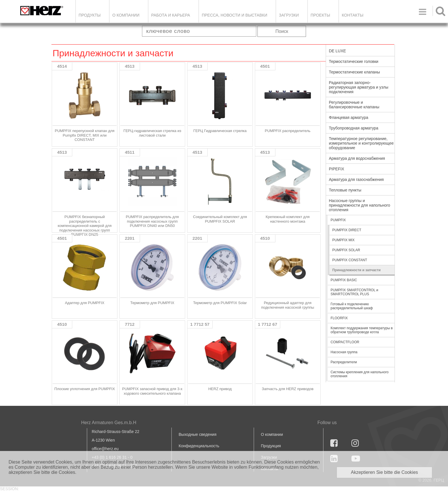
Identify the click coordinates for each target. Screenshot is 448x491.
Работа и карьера (171, 15)
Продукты (90, 15)
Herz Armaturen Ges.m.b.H (109, 423)
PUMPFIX (338, 220)
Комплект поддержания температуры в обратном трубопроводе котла (362, 330)
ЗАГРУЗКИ (289, 15)
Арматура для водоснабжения (357, 158)
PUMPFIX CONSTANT (350, 260)
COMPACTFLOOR (345, 342)
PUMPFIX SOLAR (346, 250)
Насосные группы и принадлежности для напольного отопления (360, 205)
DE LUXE (337, 51)
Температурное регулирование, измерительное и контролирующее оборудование (361, 143)
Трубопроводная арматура (354, 128)
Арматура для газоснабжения (356, 179)
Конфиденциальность (199, 446)
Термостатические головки (354, 61)
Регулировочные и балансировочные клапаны (354, 105)
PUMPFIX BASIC (344, 280)
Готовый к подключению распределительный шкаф (352, 306)
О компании (126, 15)
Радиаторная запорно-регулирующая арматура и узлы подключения (359, 87)
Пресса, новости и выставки (234, 15)
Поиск (282, 31)
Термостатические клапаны (354, 72)
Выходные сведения (197, 434)
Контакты (353, 15)
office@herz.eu (105, 449)
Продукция (271, 446)
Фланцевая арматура (349, 117)
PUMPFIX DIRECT (347, 230)
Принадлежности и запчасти (356, 270)
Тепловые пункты (345, 190)
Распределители (344, 362)
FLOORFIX (339, 318)
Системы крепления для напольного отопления (360, 374)
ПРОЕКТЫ (320, 15)
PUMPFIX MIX (343, 240)
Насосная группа (344, 352)
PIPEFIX (337, 169)
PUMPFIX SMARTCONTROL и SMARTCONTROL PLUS (354, 292)
